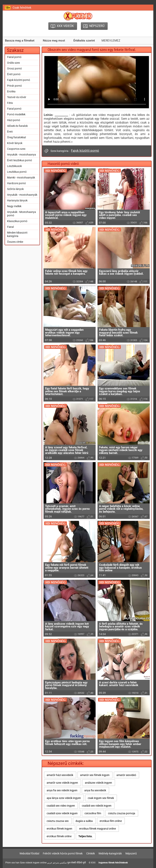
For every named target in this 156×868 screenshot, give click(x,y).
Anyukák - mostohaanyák (22, 195)
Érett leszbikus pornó (19, 160)
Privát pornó (14, 86)
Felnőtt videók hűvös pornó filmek (63, 853)
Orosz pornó (14, 68)
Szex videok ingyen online (33, 863)
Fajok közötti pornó (19, 80)
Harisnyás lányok (17, 200)
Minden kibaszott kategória (17, 234)
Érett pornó (14, 74)
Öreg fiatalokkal (16, 137)
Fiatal (10, 227)
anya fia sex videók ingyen (62, 790)
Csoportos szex (16, 149)
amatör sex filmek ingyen (95, 775)
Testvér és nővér (17, 97)
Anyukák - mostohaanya (22, 155)
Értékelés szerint (84, 41)
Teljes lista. (85, 836)
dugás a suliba (84, 821)
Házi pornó (14, 120)
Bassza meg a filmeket (20, 41)
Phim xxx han (12, 863)
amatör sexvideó (126, 775)
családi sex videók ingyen (97, 806)
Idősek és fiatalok (17, 126)
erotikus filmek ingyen (59, 829)
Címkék (91, 853)
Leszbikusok (14, 166)
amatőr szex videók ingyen (62, 783)
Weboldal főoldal (29, 853)
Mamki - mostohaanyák (21, 178)
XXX (93, 863)
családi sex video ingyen (61, 806)
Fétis (10, 103)
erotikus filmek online (59, 836)
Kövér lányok (15, 143)
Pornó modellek (16, 114)
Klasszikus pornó (17, 221)
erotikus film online (111, 821)
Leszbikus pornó (17, 172)
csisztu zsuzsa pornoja (122, 813)
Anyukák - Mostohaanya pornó (22, 214)
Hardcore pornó (16, 183)
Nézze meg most (54, 41)
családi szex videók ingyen (62, 813)
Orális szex (13, 63)
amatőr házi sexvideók (60, 775)
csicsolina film (93, 813)
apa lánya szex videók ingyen (64, 798)
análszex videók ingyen (98, 783)
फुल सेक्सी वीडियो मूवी (77, 863)
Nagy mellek (14, 206)
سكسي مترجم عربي (57, 863)
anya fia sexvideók (95, 790)
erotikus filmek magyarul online (97, 829)
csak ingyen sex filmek (101, 798)
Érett (10, 132)
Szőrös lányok (15, 189)
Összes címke (15, 242)
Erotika (11, 91)
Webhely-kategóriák (110, 853)
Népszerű (131, 853)
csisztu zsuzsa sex (58, 821)
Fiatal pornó (14, 57)
